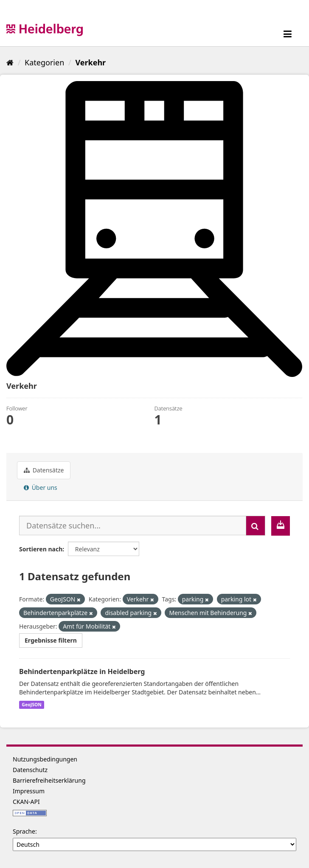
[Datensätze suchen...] (133, 525)
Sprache (24, 831)
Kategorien (44, 62)
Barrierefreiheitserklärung (49, 780)
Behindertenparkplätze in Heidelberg (82, 671)
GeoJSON (32, 705)
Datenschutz (30, 770)
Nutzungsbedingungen (45, 759)
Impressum (29, 791)
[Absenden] (256, 526)
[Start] (10, 62)
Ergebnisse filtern (51, 640)
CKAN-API (26, 802)
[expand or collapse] (288, 34)
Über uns (41, 487)
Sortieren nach (41, 549)
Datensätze (44, 470)
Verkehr (90, 62)
